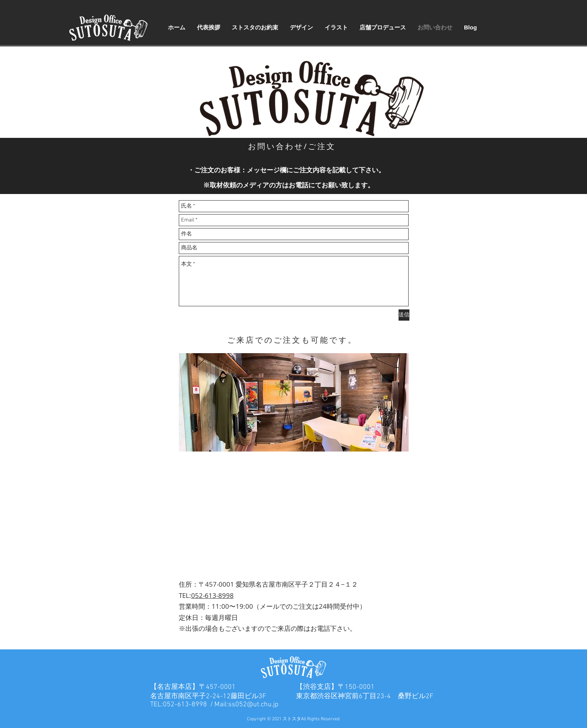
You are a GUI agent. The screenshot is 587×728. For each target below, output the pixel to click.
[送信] (404, 315)
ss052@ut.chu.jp (253, 705)
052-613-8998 (212, 595)
